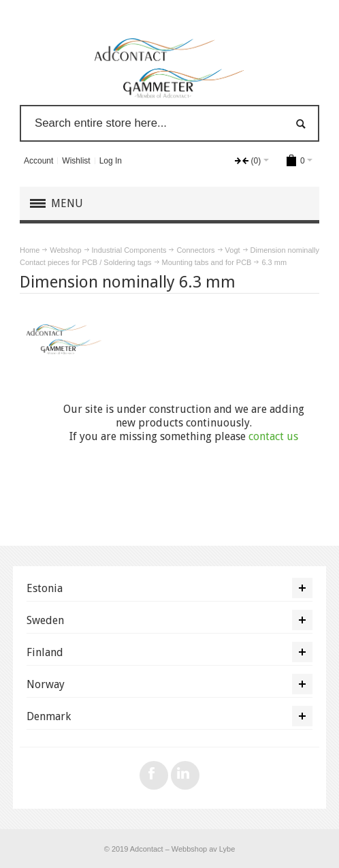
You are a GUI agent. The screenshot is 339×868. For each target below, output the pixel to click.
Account (38, 161)
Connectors (195, 250)
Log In (111, 161)
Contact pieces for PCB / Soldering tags (86, 262)
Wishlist (76, 161)
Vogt (233, 250)
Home (30, 250)
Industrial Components (129, 250)
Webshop (65, 250)
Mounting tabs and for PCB (207, 262)
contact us (273, 436)
